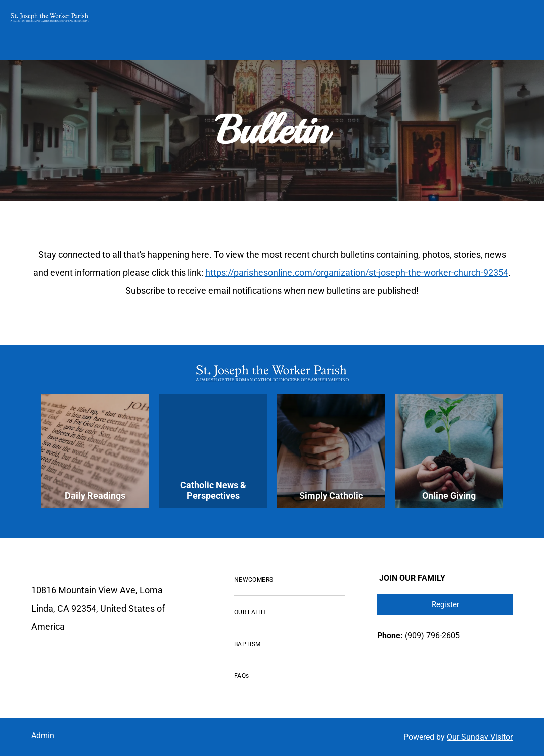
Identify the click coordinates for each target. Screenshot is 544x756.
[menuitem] (290, 580)
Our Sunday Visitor (480, 737)
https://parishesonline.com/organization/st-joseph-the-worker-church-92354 (357, 273)
